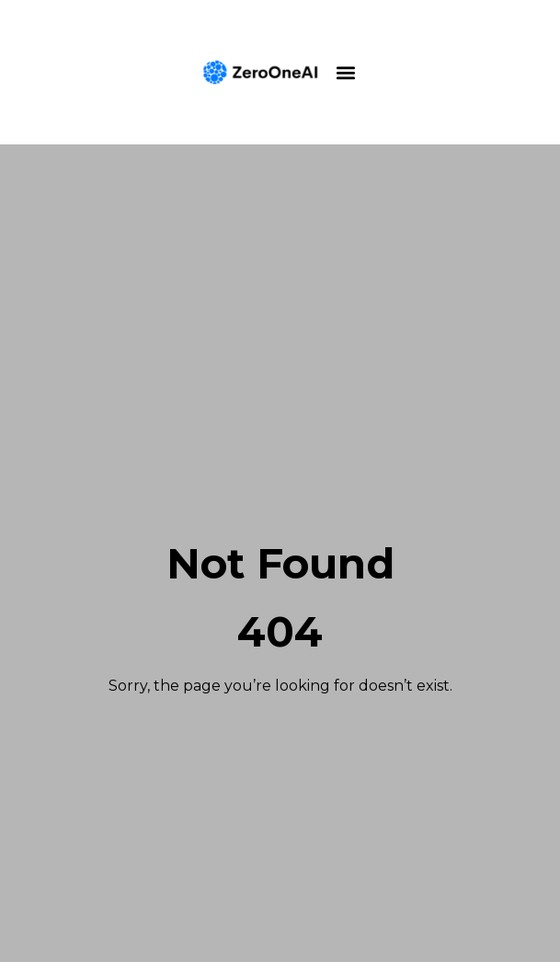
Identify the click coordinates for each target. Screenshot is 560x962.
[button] (346, 72)
